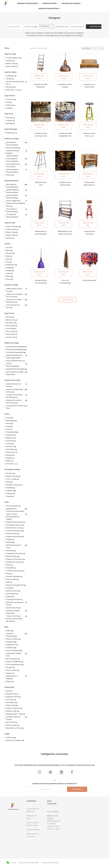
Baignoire (10, 438)
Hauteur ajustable (13, 576)
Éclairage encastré (13, 599)
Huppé (9, 539)
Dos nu (9, 317)
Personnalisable (12, 506)
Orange (9, 268)
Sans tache (11, 722)
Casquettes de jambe (15, 553)
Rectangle (10, 421)
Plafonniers (11, 133)
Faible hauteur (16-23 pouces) (14, 290)
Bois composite (12, 148)
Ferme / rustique (13, 650)
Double (9, 79)
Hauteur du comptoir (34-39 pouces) (14, 396)
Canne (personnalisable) (15, 347)
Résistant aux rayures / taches (15, 604)
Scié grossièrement (14, 665)
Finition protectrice (14, 531)
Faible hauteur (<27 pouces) (14, 385)
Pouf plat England (89, 280)
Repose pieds (11, 556)
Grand (9, 588)
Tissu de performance (15, 361)
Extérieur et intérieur (14, 740)
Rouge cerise (11, 694)
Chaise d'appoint (13, 58)
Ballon (9, 461)
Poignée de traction (14, 562)
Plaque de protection (14, 559)
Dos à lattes (11, 331)
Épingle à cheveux (13, 485)
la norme (10, 99)
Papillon (9, 458)
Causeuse (10, 441)
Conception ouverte (14, 525)
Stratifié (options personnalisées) (13, 191)
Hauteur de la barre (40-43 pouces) (14, 402)
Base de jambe (12, 476)
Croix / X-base (11, 479)
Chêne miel (11, 705)
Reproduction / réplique (12, 677)
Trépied (9, 496)
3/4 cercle (10, 87)
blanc (8, 276)
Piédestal (10, 491)
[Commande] (93, 48)
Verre (8, 206)
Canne (9, 175)
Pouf (8, 102)
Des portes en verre (14, 528)
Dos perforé (11, 334)
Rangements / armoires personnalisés (15, 510)
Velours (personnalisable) (13, 365)
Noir (8, 247)
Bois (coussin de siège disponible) (15, 373)
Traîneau (10, 120)
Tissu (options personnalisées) (12, 210)
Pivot (8, 574)
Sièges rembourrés (14, 536)
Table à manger (12, 226)
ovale (8, 426)
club (8, 429)
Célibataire (10, 76)
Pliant (9, 565)
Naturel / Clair (11, 711)
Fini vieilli (10, 700)
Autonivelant (11, 594)
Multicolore (11, 265)
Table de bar (11, 229)
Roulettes (10, 551)
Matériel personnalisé (14, 522)
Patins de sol (11, 534)
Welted (9, 542)
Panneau (10, 118)
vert (8, 259)
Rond (8, 423)
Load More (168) (67, 300)
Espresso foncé (12, 697)
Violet (8, 273)
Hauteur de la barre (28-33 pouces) (14, 301)
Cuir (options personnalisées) (12, 216)
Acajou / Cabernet (13, 708)
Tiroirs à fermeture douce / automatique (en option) (14, 619)
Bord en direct (12, 591)
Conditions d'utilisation (50, 863)
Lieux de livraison (33, 830)
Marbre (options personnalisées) (12, 171)
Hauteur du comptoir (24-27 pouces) (14, 295)
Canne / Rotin (11, 670)
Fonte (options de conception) (13, 165)
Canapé (9, 444)
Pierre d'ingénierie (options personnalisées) (16, 202)
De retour (10, 323)
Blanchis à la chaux (14, 728)
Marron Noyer (11, 725)
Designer (10, 642)
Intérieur (10, 738)
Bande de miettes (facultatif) (13, 612)
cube (8, 108)
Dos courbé (11, 326)
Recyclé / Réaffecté (13, 662)
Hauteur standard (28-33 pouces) (15, 391)
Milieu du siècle (12, 639)
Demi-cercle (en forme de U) (15, 83)
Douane (9, 473)
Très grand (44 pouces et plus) (16, 407)
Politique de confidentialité (29, 863)
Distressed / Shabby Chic (14, 655)
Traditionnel (11, 645)
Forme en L (11, 464)
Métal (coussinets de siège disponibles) (14, 357)
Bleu (8, 250)
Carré (8, 418)
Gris (8, 262)
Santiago (10, 123)
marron (9, 253)
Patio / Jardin (11, 66)
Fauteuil (9, 61)
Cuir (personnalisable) (15, 352)
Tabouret (10, 105)
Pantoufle (10, 435)
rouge (9, 270)
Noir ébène (10, 702)
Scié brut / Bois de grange (13, 718)
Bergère (9, 455)
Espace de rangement (15, 585)
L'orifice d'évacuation (14, 571)
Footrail (9, 597)
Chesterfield (11, 432)
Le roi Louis (11, 337)
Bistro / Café (11, 63)
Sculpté (9, 667)
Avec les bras (11, 579)
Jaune (9, 279)
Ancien (9, 673)
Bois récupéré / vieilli (14, 714)
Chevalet (10, 488)
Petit (8, 582)
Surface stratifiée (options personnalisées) (13, 153)
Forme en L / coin (13, 90)
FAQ (14, 863)
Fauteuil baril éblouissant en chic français (89, 185)
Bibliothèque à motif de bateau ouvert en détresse (41, 234)
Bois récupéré (12, 659)
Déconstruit (11, 452)
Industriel (10, 648)
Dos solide (10, 329)
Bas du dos (11, 320)
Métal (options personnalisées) (12, 160)
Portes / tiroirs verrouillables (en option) (13, 517)
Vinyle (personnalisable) (15, 369)
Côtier (9, 631)
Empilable (10, 568)
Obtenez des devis (39, 77)
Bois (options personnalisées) (12, 144)
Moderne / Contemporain (12, 635)
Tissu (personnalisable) (15, 350)
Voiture (9, 681)
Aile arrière (10, 449)
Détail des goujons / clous (14, 546)
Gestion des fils (12, 608)
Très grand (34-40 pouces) (13, 306)
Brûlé (8, 691)
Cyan (8, 256)
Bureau (9, 238)
